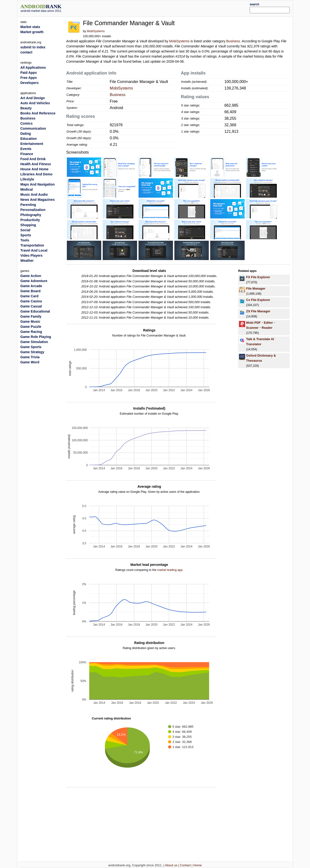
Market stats (30, 27)
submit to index (33, 47)
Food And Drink (33, 159)
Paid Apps (29, 73)
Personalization (33, 210)
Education (29, 139)
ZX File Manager (258, 311)
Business (233, 41)
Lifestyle (27, 179)
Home (198, 865)
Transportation (32, 245)
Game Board (30, 291)
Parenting (28, 205)
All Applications (33, 67)
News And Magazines (38, 200)
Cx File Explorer (258, 300)
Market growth (32, 32)
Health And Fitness (36, 164)
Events (26, 149)
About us (171, 865)
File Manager (256, 288)
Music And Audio (34, 195)
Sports (26, 235)
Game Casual (31, 306)
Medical (27, 189)
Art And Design (33, 98)
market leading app (170, 570)
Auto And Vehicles (35, 103)
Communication (33, 128)
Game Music (30, 322)
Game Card (29, 296)
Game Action (31, 276)
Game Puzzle (31, 327)
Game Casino (31, 301)
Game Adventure (34, 281)
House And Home (34, 169)
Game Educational (35, 311)
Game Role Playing (36, 337)
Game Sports (31, 347)
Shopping (28, 225)
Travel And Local (34, 250)
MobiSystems (96, 31)
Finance (27, 154)
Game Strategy (32, 352)
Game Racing (31, 332)
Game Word (30, 362)
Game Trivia (30, 357)
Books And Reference (38, 113)
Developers (29, 83)
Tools (25, 240)
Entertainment (32, 144)
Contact (185, 865)
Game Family (31, 316)
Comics (27, 123)
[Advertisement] (166, 8)
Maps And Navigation (38, 184)
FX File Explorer (258, 277)
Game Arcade (31, 286)
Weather (27, 261)
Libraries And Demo (36, 174)
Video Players (31, 255)
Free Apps (29, 78)
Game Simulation (34, 342)
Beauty (26, 108)
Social (25, 230)
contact (26, 52)
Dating (26, 134)
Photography (31, 215)
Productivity (30, 220)
